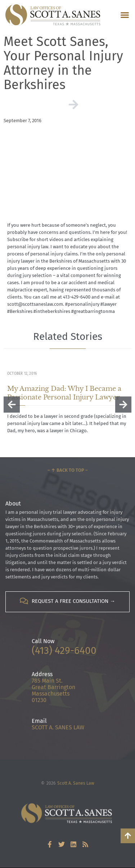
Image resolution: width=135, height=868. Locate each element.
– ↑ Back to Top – (68, 470)
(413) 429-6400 (64, 650)
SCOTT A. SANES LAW (58, 727)
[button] (125, 15)
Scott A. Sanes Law (76, 783)
